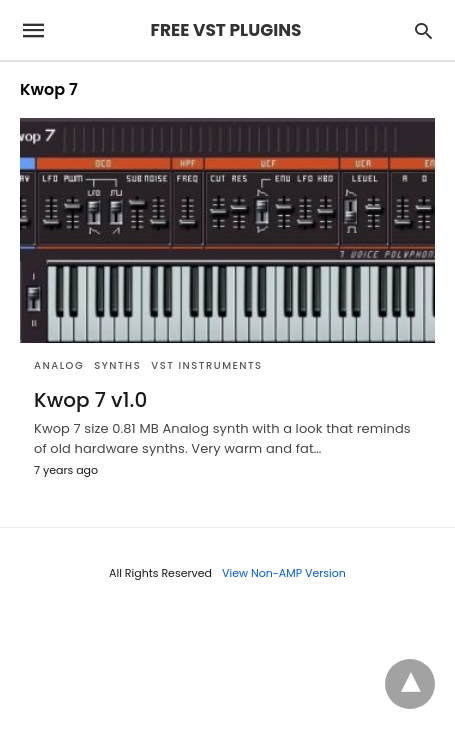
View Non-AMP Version (284, 573)
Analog (59, 365)
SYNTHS (117, 365)
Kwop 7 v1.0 (90, 400)
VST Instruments (206, 365)
